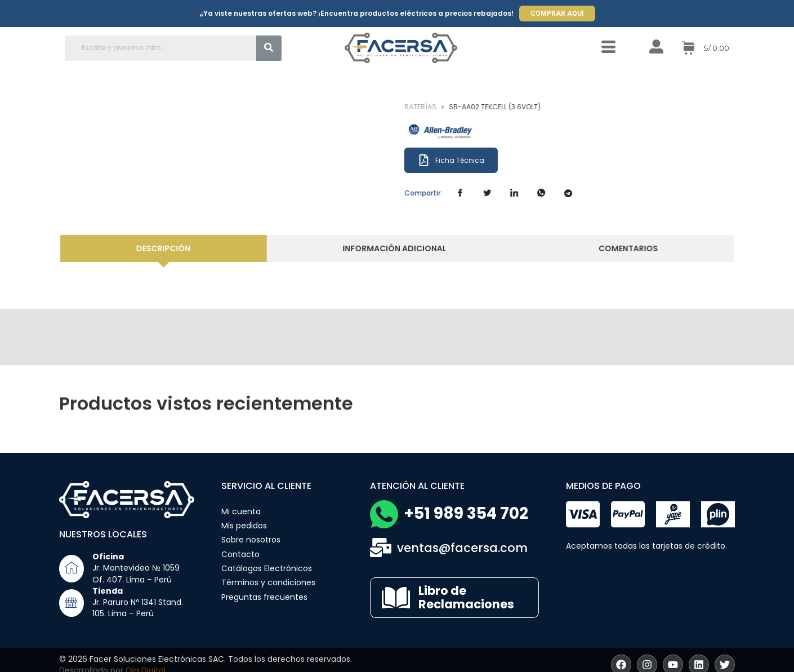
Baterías (441, 107)
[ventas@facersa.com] (381, 548)
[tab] (174, 249)
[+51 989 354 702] (384, 514)
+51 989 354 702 (466, 513)
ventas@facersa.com (462, 548)
